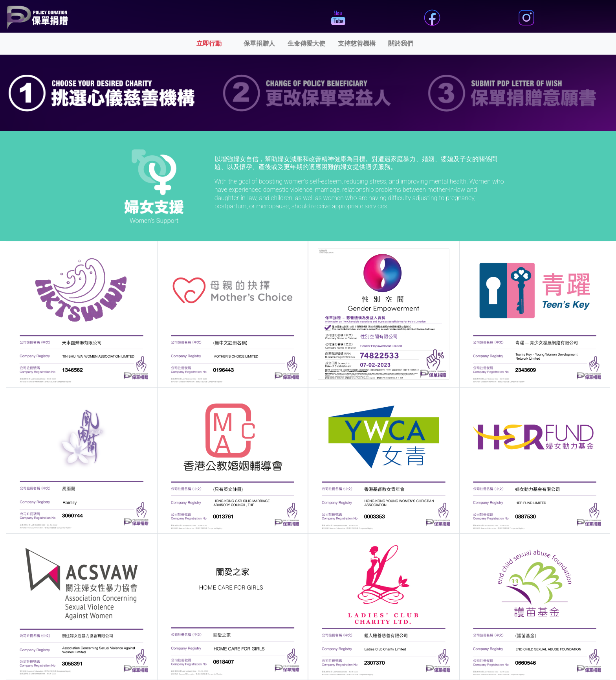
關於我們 (401, 43)
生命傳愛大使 (306, 43)
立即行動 (218, 43)
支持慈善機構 (357, 43)
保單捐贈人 (259, 43)
